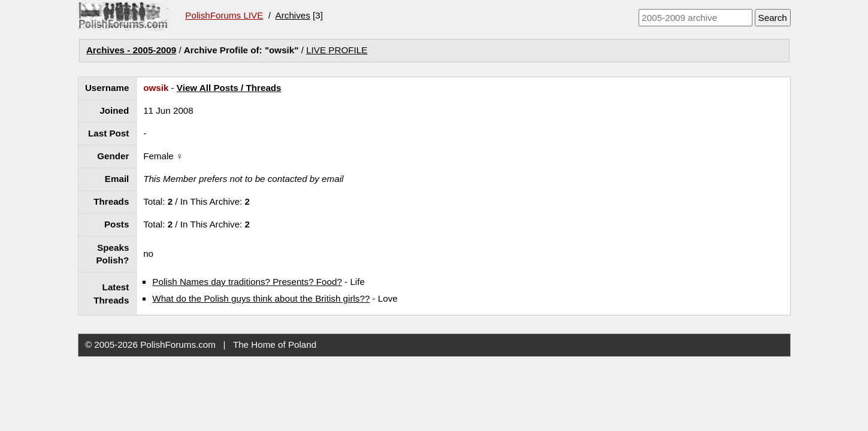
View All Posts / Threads (229, 88)
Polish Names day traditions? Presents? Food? (247, 282)
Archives (293, 15)
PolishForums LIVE (224, 15)
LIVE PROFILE (337, 50)
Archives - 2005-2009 (131, 50)
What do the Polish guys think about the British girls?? (261, 298)
